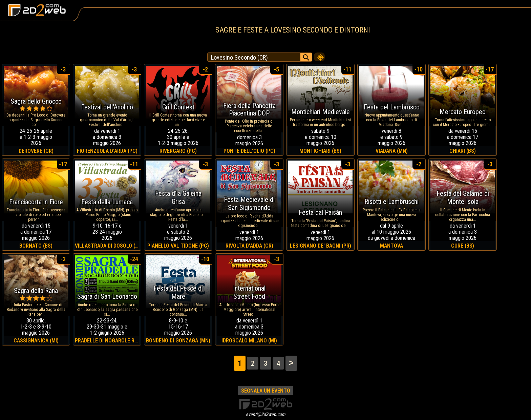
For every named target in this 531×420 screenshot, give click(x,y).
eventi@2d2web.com (266, 414)
